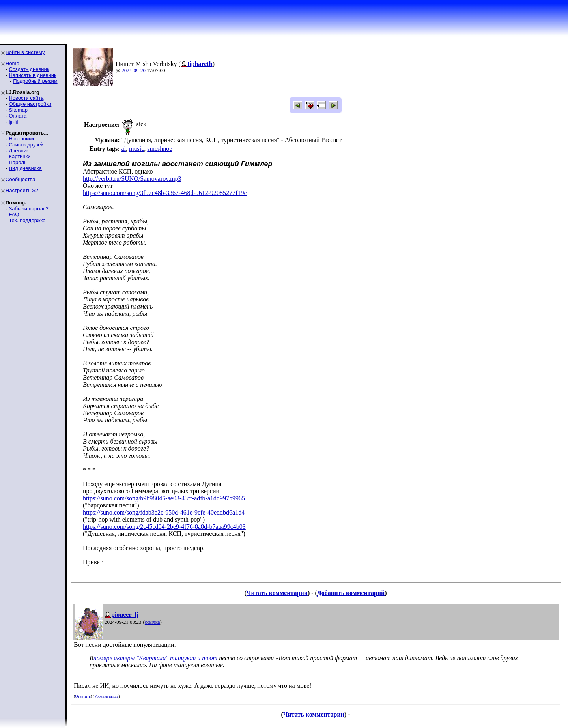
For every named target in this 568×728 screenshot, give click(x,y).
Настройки (21, 139)
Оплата (18, 116)
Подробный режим (35, 81)
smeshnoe (160, 149)
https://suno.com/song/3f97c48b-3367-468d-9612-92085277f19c (165, 193)
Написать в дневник (32, 75)
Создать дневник (29, 69)
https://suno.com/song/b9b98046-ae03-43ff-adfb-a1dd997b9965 (164, 498)
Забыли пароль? (28, 209)
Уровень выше (106, 696)
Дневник (19, 151)
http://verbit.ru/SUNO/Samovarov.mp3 (132, 179)
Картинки (20, 156)
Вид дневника (25, 168)
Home (12, 63)
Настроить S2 (22, 190)
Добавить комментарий (351, 593)
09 (136, 70)
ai (123, 149)
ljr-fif (14, 122)
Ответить (83, 696)
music (136, 149)
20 (143, 70)
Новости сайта (26, 98)
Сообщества (21, 179)
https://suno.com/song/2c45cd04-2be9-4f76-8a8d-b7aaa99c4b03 (164, 527)
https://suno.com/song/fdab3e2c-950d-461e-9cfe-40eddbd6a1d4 (164, 512)
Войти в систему (25, 52)
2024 (127, 70)
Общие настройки (30, 104)
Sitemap (18, 110)
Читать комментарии (277, 593)
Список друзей (26, 145)
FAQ (14, 214)
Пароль (18, 162)
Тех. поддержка (27, 220)
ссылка (152, 622)
